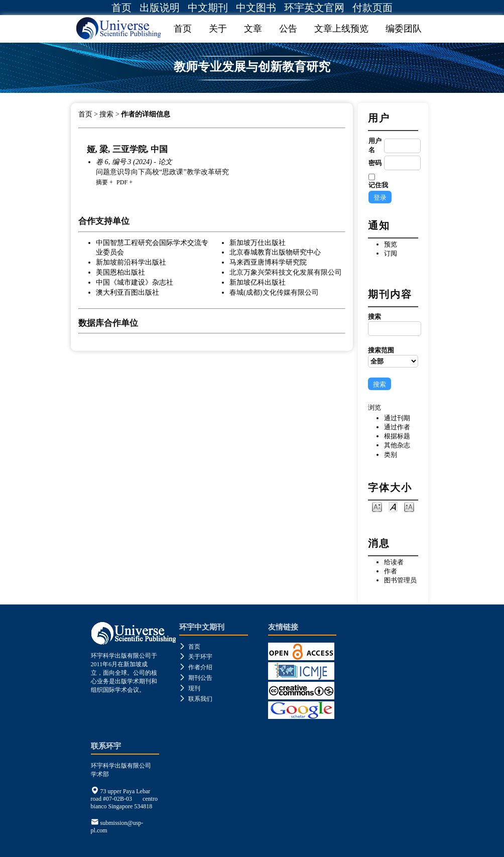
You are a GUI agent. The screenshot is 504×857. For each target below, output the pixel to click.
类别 (391, 455)
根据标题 (397, 436)
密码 (375, 163)
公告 (288, 29)
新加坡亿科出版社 (258, 282)
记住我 (378, 185)
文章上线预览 (341, 29)
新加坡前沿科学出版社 (131, 262)
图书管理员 (400, 580)
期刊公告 (196, 678)
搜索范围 (393, 357)
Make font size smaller (377, 506)
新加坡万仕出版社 (258, 242)
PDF (122, 182)
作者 (391, 571)
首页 (121, 8)
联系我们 (196, 699)
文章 (253, 29)
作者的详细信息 (146, 114)
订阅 (391, 253)
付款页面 (372, 8)
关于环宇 (196, 657)
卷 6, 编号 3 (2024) (124, 162)
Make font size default (393, 506)
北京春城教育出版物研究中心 (275, 252)
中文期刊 (208, 8)
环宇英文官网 (314, 8)
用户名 (375, 145)
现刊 (190, 688)
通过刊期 (397, 418)
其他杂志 (397, 445)
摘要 (102, 182)
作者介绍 (196, 667)
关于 (218, 29)
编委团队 (404, 29)
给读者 (394, 562)
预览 (391, 244)
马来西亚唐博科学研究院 (268, 262)
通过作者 (397, 427)
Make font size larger (409, 506)
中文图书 (256, 8)
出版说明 (160, 8)
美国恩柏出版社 (120, 272)
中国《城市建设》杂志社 (135, 282)
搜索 (393, 324)
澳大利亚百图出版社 (128, 292)
